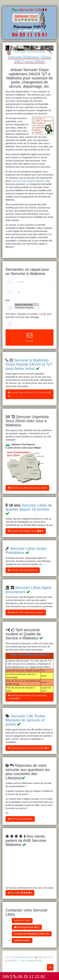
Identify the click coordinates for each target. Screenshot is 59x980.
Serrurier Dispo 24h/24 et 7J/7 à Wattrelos (29, 394)
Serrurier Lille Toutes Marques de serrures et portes (25, 720)
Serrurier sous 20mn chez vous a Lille (27, 488)
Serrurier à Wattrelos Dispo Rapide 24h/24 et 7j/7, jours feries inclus (29, 364)
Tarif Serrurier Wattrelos (30, 655)
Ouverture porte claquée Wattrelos (28, 181)
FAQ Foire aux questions (20, 819)
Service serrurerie (27, 305)
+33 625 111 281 (17, 961)
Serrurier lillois (34, 961)
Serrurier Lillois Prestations (23, 570)
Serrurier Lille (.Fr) (24, 957)
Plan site (42, 957)
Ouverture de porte (27, 307)
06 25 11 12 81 (22, 920)
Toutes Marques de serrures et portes (29, 748)
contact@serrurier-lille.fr (27, 927)
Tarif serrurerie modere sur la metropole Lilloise (27, 697)
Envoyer (29, 337)
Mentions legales (22, 940)
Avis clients (20, 893)
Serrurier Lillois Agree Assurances (26, 612)
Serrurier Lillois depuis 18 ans (26, 531)
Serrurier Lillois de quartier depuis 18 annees (29, 507)
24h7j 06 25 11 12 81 (24, 976)
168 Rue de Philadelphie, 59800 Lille (32, 934)
